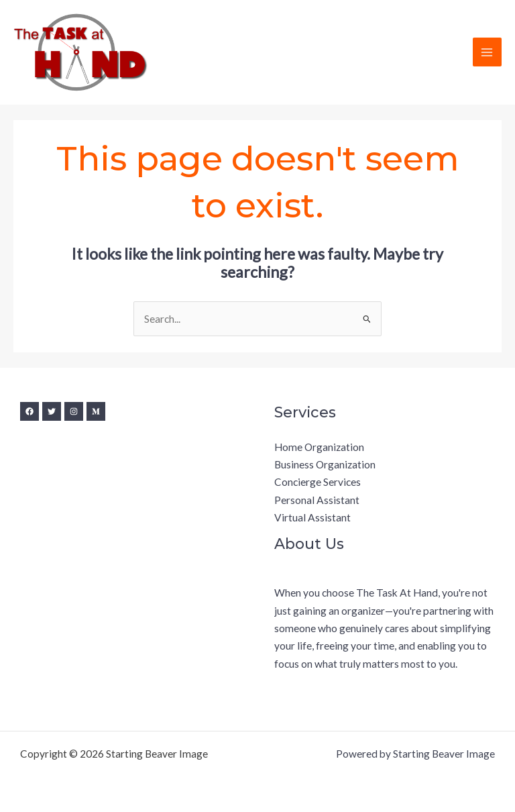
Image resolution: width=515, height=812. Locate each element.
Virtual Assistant (312, 517)
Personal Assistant (317, 500)
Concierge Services (318, 482)
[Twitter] (52, 411)
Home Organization (319, 447)
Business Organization (325, 464)
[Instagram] (74, 411)
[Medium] (96, 411)
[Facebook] (30, 411)
